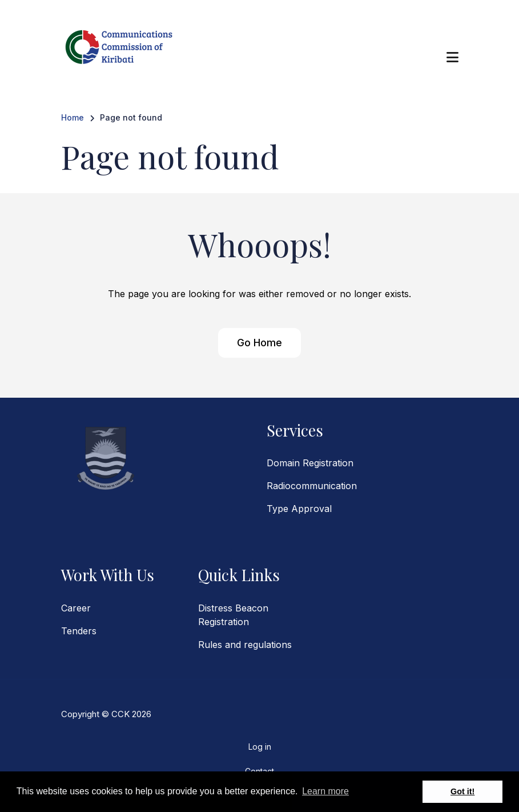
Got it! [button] (462, 791)
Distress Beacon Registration (233, 615)
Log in (260, 747)
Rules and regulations (245, 645)
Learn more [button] (325, 791)
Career (76, 608)
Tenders (79, 631)
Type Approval (299, 509)
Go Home (259, 343)
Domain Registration (310, 463)
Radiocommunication (312, 486)
